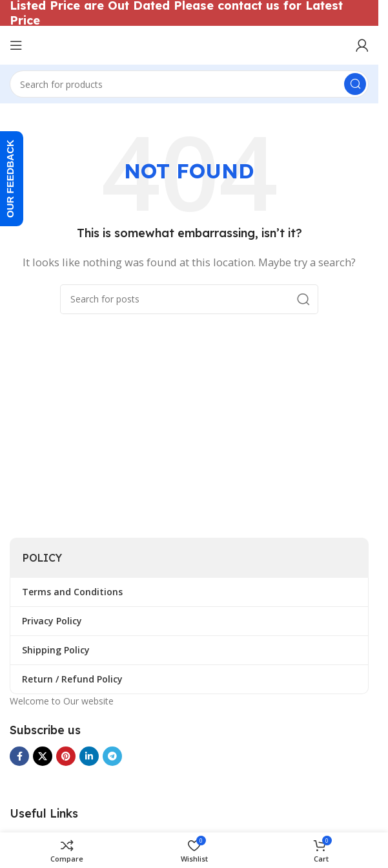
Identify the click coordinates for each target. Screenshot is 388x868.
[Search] (189, 84)
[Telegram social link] (112, 756)
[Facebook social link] (19, 756)
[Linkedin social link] (89, 756)
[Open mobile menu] (16, 45)
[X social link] (43, 756)
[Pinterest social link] (66, 756)
